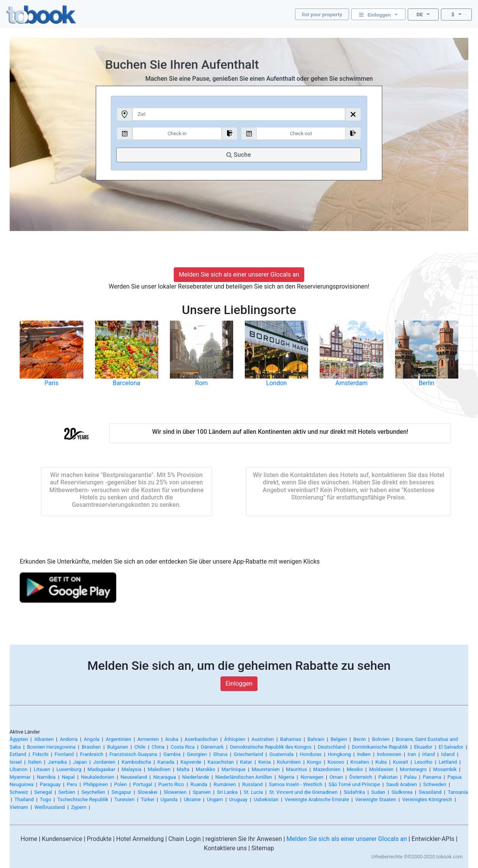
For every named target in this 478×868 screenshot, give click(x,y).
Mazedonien (327, 769)
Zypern (79, 807)
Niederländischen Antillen (243, 777)
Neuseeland (134, 777)
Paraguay (50, 784)
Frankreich (92, 754)
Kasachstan (221, 762)
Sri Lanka (227, 792)
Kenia (264, 762)
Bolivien (381, 739)
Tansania (458, 792)
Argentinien (119, 739)
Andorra (69, 739)
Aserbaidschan (201, 739)
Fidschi (41, 754)
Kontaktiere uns (225, 848)
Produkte (99, 839)
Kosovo (336, 762)
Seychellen (93, 792)
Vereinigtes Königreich (427, 799)
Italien (35, 762)
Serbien (67, 792)
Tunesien (124, 799)
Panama (432, 777)
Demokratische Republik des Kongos (270, 747)
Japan (80, 762)
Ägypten (19, 739)
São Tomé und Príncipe (354, 784)
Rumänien (225, 784)
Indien (364, 754)
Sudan (378, 792)
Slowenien (175, 792)
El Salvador (451, 747)
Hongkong (339, 754)
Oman (336, 777)
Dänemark (212, 747)
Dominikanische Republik (380, 747)
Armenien (148, 739)
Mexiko (355, 769)
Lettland (448, 762)
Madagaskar (102, 769)
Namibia (46, 777)
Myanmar (20, 777)
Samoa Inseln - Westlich (296, 784)
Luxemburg (69, 769)
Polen (121, 784)
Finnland (64, 754)
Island (448, 754)
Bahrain (316, 739)
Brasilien (92, 747)
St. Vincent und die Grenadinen (303, 792)
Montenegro (413, 769)
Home (29, 839)
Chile (140, 747)
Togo (45, 799)
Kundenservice (62, 839)
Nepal (68, 777)
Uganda (169, 799)
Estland (18, 754)
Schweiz (19, 792)
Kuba (381, 762)
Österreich (361, 777)
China (158, 747)
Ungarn (215, 799)
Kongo (314, 762)
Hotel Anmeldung (140, 839)
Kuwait (401, 762)
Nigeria (286, 777)
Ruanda (199, 784)
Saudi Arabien (402, 784)
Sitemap (263, 848)
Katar (246, 762)
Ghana (220, 754)
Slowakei (147, 792)
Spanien (202, 792)
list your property (322, 14)
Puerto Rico (171, 784)
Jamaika (58, 762)
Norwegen (312, 777)
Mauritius (297, 769)
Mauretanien (266, 769)
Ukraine (192, 799)
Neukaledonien (98, 777)
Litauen (42, 769)
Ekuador (423, 747)
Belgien (339, 739)
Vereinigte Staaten (376, 799)
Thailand (24, 799)
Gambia (172, 754)
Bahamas (291, 739)
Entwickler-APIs (433, 839)
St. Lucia (253, 792)
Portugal (143, 784)
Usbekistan (266, 799)
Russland (252, 784)
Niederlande (196, 777)
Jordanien (104, 762)
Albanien (44, 739)
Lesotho (423, 762)
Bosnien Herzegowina (51, 747)
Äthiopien (235, 739)
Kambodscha (136, 762)
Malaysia (132, 769)
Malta (183, 769)
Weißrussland (50, 807)
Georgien (197, 754)
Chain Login (185, 839)
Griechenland (248, 754)
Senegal (43, 792)
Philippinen (96, 784)
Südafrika (354, 792)
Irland (429, 754)
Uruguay (238, 799)
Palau (410, 777)
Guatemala (282, 754)
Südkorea (402, 792)
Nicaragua (165, 777)
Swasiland (430, 792)
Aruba (171, 739)
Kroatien (360, 762)
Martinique (234, 769)
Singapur (121, 792)
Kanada (166, 762)
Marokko (206, 769)
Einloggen (239, 684)
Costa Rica (183, 747)
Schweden (435, 784)
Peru (72, 784)
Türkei (147, 799)
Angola (92, 739)
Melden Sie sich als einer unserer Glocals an (239, 274)
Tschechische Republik (83, 799)
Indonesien (389, 754)
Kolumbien (289, 762)
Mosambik (445, 769)
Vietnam (19, 807)
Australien (263, 739)
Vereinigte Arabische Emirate (317, 799)
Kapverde (191, 762)
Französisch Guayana (133, 754)
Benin (360, 739)
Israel (16, 762)
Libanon (19, 769)
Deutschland (332, 747)
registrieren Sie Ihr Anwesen (244, 839)
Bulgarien (117, 747)
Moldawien (381, 769)
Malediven (159, 769)
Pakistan (388, 777)
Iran (412, 754)
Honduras (311, 754)
